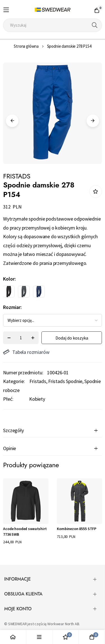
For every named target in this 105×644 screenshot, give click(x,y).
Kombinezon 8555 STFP (77, 529)
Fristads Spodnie (65, 381)
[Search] (95, 25)
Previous (12, 121)
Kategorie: (14, 381)
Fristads (38, 381)
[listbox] (48, 293)
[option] (9, 292)
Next (93, 121)
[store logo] (53, 10)
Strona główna (26, 46)
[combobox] (53, 25)
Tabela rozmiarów (26, 352)
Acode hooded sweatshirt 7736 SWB (25, 531)
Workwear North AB (63, 624)
